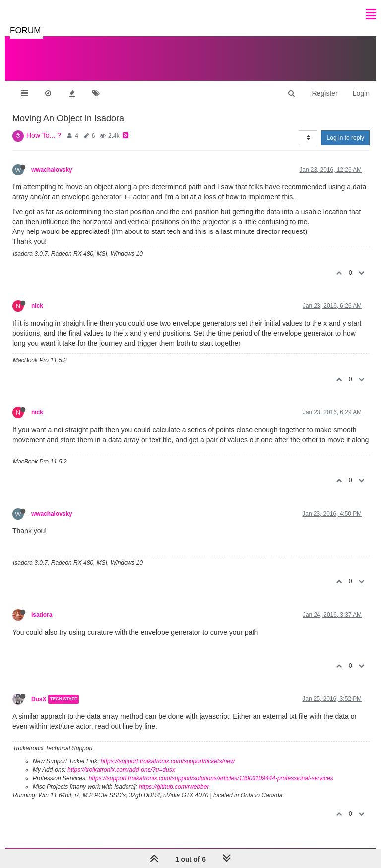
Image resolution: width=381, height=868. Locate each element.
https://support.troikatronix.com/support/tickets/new (168, 761)
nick (37, 306)
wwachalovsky (52, 170)
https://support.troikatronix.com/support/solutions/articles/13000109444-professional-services (211, 778)
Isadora (42, 615)
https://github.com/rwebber (174, 787)
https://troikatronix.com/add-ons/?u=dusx (121, 770)
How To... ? (44, 135)
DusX (39, 699)
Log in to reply (346, 138)
